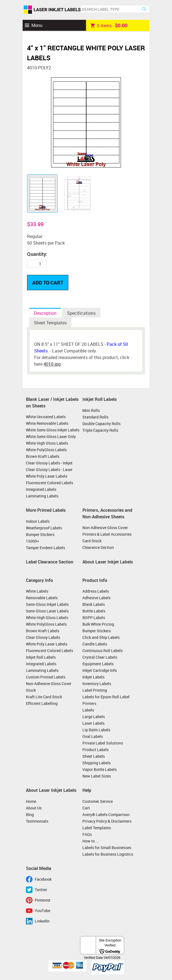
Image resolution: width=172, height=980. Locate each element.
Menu (37, 25)
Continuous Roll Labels (103, 651)
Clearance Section (98, 547)
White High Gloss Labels (47, 443)
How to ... (91, 841)
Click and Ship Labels (101, 637)
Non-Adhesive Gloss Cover (105, 528)
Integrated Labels (41, 489)
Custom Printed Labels (46, 677)
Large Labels (94, 717)
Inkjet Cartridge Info (100, 670)
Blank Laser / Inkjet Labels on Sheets (52, 403)
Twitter (41, 890)
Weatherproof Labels (44, 528)
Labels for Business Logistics (108, 854)
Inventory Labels (97, 684)
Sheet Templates (50, 323)
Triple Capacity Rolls (100, 430)
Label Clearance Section (50, 562)
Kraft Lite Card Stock (44, 697)
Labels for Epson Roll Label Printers (106, 700)
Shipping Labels (96, 763)
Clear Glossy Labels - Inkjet (49, 463)
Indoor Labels (38, 521)
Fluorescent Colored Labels (49, 483)
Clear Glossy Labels (43, 637)
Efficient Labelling (42, 703)
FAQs (87, 834)
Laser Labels (93, 723)
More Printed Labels (46, 510)
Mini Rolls (91, 410)
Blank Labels (94, 604)
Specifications (81, 313)
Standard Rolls (95, 417)
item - (109, 25)
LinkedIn (42, 921)
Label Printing (95, 690)
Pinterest (43, 900)
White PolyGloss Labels (46, 450)
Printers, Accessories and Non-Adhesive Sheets (107, 513)
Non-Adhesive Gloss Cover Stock (49, 687)
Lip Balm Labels (96, 730)
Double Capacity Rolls (101, 424)
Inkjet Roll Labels (100, 399)
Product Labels (96, 750)
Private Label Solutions (103, 743)
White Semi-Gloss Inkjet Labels (53, 430)
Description (45, 313)
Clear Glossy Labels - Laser (49, 470)
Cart (86, 808)
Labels (88, 710)
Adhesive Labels (96, 598)
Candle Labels (95, 644)
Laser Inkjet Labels (52, 10)
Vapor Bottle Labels (100, 769)
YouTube (42, 911)
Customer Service (98, 801)
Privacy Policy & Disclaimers (107, 821)
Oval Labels (93, 736)
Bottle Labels (94, 611)
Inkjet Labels (93, 677)
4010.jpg (52, 364)
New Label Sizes (97, 776)
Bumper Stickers (40, 534)
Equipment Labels (98, 664)
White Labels (37, 591)
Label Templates (97, 828)
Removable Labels (42, 598)
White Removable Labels (47, 423)
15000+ (33, 541)
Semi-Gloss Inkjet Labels (47, 604)
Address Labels (96, 591)
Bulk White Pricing (98, 624)
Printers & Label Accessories (107, 534)
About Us (34, 808)
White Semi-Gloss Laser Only (51, 436)
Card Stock (92, 541)
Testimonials (37, 821)
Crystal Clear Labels (100, 657)
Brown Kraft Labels (43, 456)
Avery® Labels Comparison (106, 815)
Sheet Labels (94, 756)
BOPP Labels (94, 618)
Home (31, 801)
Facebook (43, 879)
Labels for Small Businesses (107, 848)
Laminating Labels (42, 496)
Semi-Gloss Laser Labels (47, 611)
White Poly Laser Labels (47, 476)
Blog (30, 815)
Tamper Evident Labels (45, 548)
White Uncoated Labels (46, 417)
